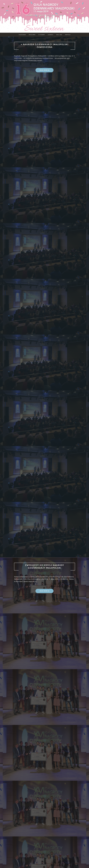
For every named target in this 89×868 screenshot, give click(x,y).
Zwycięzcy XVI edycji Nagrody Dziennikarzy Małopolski (44, 567)
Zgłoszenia (22, 35)
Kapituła (68, 35)
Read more (45, 71)
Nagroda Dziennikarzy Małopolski (44, 15)
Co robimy (42, 35)
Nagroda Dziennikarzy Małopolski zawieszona (46, 46)
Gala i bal (59, 35)
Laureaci (51, 35)
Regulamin (32, 35)
